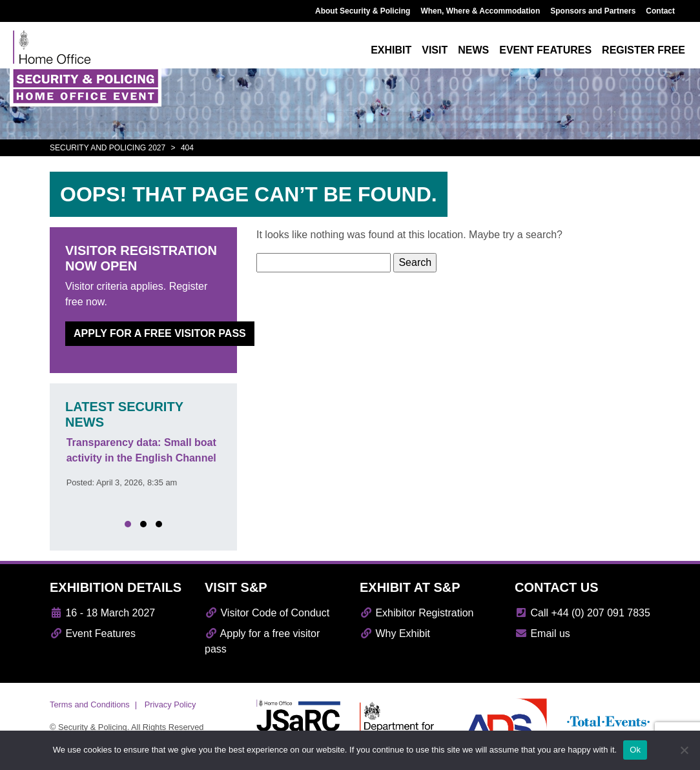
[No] (684, 750)
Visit (435, 50)
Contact (660, 11)
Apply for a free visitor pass (160, 333)
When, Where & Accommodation (480, 11)
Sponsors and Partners (593, 11)
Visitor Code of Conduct (267, 613)
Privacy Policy (170, 704)
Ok (635, 750)
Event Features (93, 633)
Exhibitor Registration (417, 613)
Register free (643, 50)
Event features (545, 50)
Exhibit (391, 50)
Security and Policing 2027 (108, 148)
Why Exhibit (395, 633)
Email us (542, 633)
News (473, 50)
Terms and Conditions (90, 704)
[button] (128, 524)
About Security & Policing (363, 11)
